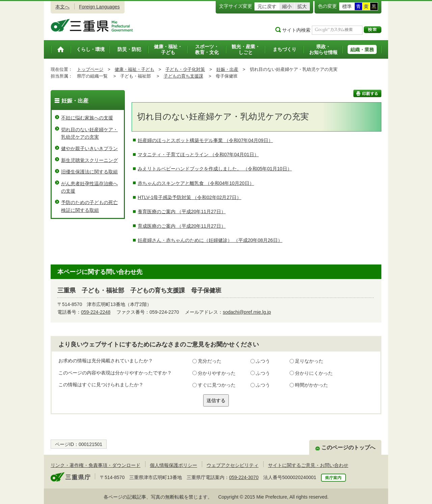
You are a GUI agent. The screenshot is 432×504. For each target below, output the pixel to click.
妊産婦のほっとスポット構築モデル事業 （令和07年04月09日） (205, 140)
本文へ (62, 7)
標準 (347, 6)
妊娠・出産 (227, 69)
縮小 (287, 6)
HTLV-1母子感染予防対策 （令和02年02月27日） (190, 197)
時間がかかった (312, 385)
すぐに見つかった (217, 385)
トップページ (90, 69)
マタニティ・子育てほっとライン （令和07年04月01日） (198, 155)
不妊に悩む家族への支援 (87, 118)
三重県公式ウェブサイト (92, 25)
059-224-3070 (244, 477)
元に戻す (267, 6)
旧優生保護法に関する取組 (89, 172)
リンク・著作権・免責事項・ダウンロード (96, 465)
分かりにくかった (314, 373)
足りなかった (309, 361)
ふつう (263, 361)
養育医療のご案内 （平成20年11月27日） (182, 212)
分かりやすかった (217, 373)
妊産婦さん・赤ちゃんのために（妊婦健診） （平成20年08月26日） (210, 240)
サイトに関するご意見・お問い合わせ (308, 465)
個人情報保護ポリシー (173, 465)
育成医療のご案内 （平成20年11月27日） (182, 226)
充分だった (210, 361)
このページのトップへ (348, 447)
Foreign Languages (99, 7)
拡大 (302, 6)
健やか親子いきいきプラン (89, 148)
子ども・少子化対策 (185, 69)
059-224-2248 (96, 312)
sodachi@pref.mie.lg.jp (247, 312)
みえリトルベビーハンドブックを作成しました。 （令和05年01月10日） (215, 169)
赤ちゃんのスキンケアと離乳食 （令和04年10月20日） (196, 183)
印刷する (367, 93)
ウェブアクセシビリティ (233, 465)
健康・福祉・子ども (134, 69)
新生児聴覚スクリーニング (89, 160)
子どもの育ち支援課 (183, 76)
